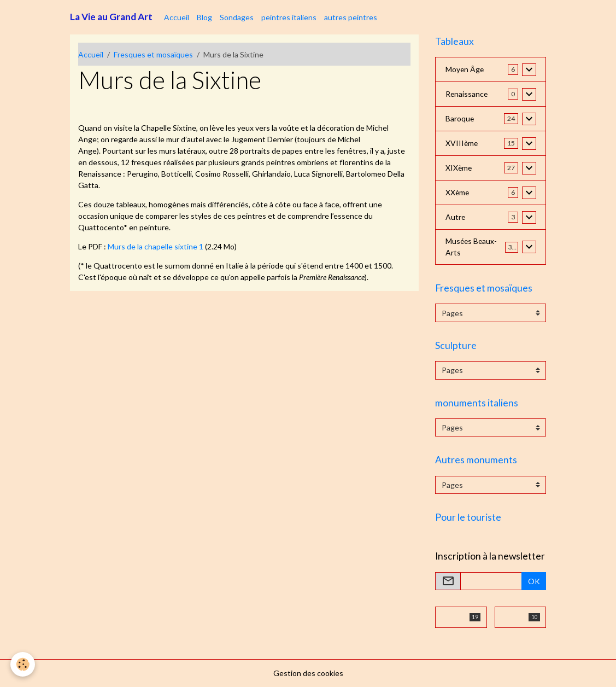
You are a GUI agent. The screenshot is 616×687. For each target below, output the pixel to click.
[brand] (111, 17)
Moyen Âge (465, 70)
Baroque (460, 119)
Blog (204, 17)
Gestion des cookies (308, 673)
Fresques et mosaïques (153, 54)
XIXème (459, 168)
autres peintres (351, 17)
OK (534, 581)
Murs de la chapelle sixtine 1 (156, 246)
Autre (456, 217)
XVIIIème (462, 144)
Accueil (177, 17)
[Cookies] (23, 664)
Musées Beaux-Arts (472, 247)
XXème (458, 193)
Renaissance (467, 94)
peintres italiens (289, 17)
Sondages (237, 17)
